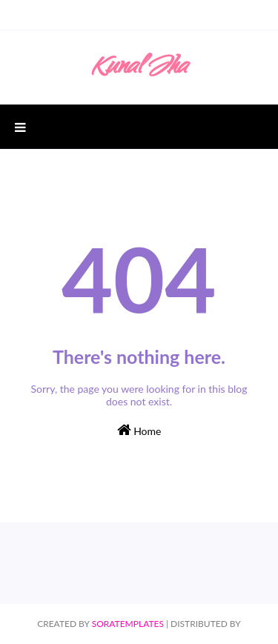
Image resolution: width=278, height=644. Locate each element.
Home (139, 430)
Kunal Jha (139, 69)
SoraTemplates (128, 624)
